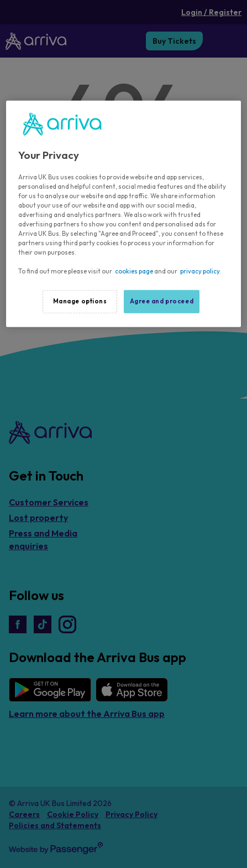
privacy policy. (201, 271)
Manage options (80, 301)
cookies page (134, 271)
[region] (123, 214)
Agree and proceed (162, 301)
